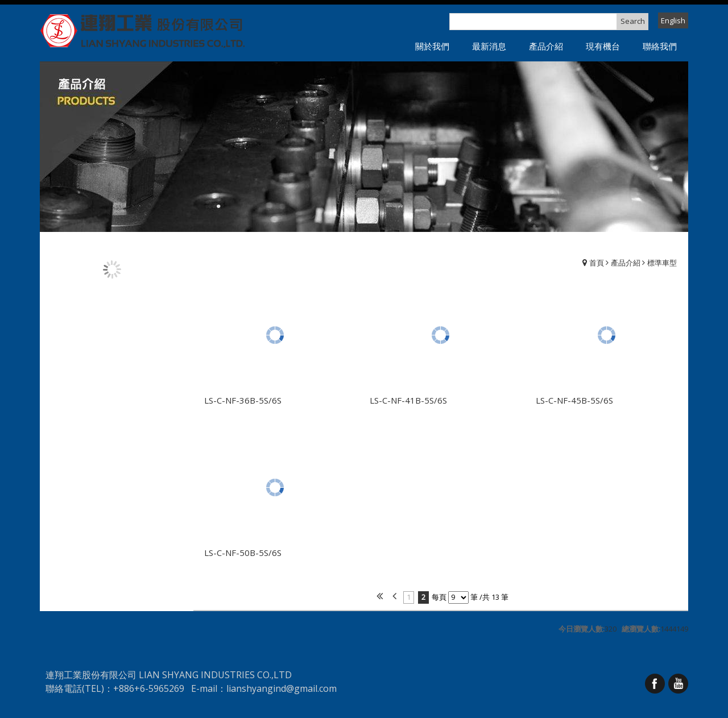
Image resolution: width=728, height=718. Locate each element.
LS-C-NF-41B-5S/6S (408, 400)
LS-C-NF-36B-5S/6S (243, 400)
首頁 (597, 263)
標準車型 (662, 263)
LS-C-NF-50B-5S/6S (243, 553)
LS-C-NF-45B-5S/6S (574, 400)
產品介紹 (626, 263)
